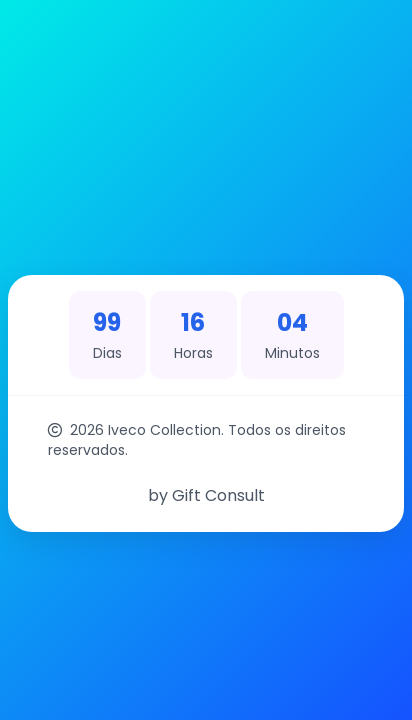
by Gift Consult (206, 495)
